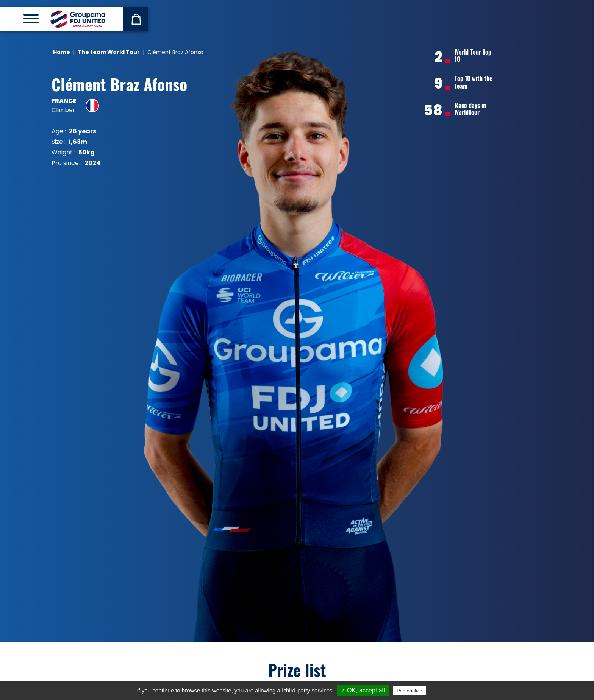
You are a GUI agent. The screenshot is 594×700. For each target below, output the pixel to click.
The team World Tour (109, 52)
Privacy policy (446, 691)
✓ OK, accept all (363, 690)
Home (62, 52)
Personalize (410, 691)
